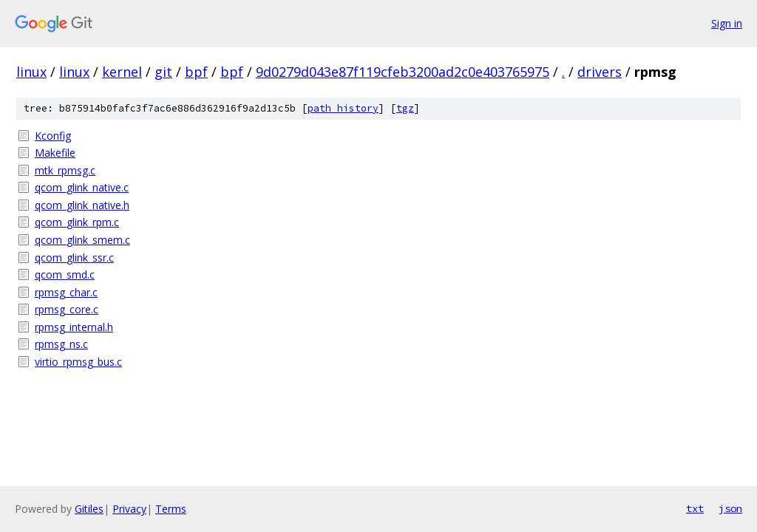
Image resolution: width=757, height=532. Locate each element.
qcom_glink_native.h (82, 205)
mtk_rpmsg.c (65, 170)
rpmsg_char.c (66, 292)
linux (31, 72)
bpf (196, 72)
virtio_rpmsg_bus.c (78, 362)
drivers (600, 72)
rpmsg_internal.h (74, 327)
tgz (405, 108)
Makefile (55, 153)
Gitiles (89, 509)
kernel (122, 72)
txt (695, 508)
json (730, 508)
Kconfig (53, 136)
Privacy (129, 509)
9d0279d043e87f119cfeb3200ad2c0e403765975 (403, 72)
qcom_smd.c (65, 274)
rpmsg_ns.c (61, 344)
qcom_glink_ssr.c (74, 258)
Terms (171, 509)
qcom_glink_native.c (82, 187)
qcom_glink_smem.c (82, 240)
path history (343, 108)
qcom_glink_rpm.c (77, 222)
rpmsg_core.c (67, 309)
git (163, 72)
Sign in (727, 23)
